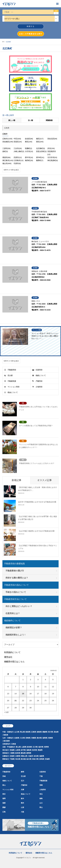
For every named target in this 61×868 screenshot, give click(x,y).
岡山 (41, 807)
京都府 (12, 756)
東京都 (23, 759)
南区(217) (40, 139)
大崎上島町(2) (19, 151)
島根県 (28, 732)
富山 (4, 785)
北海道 (14, 744)
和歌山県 (24, 756)
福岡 (4, 798)
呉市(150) (51, 148)
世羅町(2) (28, 148)
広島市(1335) (7, 139)
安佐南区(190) (8, 142)
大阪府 (30, 756)
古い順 (30, 120)
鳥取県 (6, 735)
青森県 (40, 750)
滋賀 (4, 803)
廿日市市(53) (52, 157)
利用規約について (12, 652)
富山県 (18, 747)
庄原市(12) (18, 157)
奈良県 (36, 756)
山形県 (18, 750)
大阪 (22, 812)
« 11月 (6, 712)
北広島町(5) (40, 148)
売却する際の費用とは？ (17, 578)
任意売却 (39, 370)
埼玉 (41, 794)
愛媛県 (45, 732)
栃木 (22, 798)
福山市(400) (7, 163)
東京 (4, 794)
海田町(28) (29, 160)
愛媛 (4, 807)
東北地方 (6, 750)
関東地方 (6, 759)
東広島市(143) (8, 160)
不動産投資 (12, 381)
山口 (41, 803)
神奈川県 (35, 759)
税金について (13, 392)
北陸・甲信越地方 (9, 747)
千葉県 (12, 759)
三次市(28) (18, 148)
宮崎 (41, 785)
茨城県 (47, 759)
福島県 (29, 750)
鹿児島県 (6, 741)
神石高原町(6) (53, 160)
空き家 (10, 375)
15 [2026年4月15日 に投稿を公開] (23, 694)
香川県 (50, 732)
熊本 (22, 803)
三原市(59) (6, 148)
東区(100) (29, 142)
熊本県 (39, 738)
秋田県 (34, 750)
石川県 (35, 747)
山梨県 (24, 747)
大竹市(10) (29, 151)
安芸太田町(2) (41, 151)
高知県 (56, 732)
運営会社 (8, 657)
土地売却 (39, 387)
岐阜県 (18, 753)
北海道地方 (6, 744)
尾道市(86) (6, 157)
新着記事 (16, 480)
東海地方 (6, 753)
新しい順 (12, 120)
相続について (41, 375)
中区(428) (17, 139)
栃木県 (29, 759)
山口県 (17, 732)
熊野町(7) (40, 160)
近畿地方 (6, 756)
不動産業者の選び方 (15, 571)
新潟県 (29, 747)
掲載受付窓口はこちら (14, 662)
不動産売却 (12, 370)
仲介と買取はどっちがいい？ (19, 606)
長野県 (46, 747)
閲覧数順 (49, 120)
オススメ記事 (45, 480)
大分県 (22, 738)
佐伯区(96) (29, 139)
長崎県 (50, 738)
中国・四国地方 (8, 732)
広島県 (34, 732)
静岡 (22, 772)
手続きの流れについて (16, 592)
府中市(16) (29, 157)
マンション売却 (13, 387)
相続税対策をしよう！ (16, 635)
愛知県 (23, 753)
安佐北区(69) (52, 139)
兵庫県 (18, 756)
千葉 (41, 776)
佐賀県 (17, 738)
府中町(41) (40, 157)
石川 (22, 781)
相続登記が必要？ (14, 628)
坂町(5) (5, 151)
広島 (4, 812)
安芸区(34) (18, 142)
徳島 (41, 798)
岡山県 (22, 732)
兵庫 (22, 790)
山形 (22, 807)
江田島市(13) (18, 160)
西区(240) (40, 142)
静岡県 (29, 753)
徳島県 (39, 732)
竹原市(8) (17, 163)
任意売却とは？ (13, 613)
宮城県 (12, 750)
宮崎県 (28, 738)
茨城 (4, 776)
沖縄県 (34, 738)
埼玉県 (18, 759)
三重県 (12, 753)
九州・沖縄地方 (8, 738)
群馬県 (42, 759)
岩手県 (23, 750)
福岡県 (45, 738)
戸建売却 (39, 381)
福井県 (41, 747)
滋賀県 (42, 756)
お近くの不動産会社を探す (31, 34)
